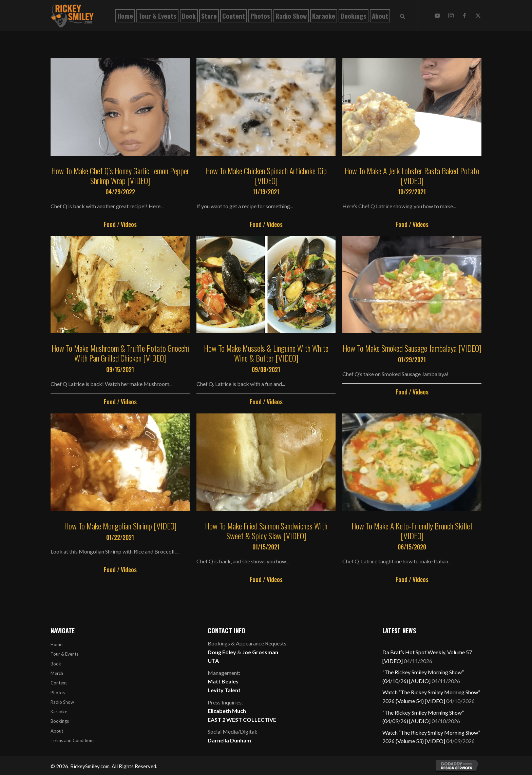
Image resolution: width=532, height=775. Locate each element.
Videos (129, 224)
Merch (57, 673)
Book (56, 664)
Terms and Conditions (72, 740)
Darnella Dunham (229, 740)
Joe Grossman (260, 652)
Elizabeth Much (227, 711)
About (57, 731)
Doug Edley (222, 652)
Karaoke (59, 712)
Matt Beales (223, 681)
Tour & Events (64, 654)
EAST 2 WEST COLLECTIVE (242, 720)
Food (110, 224)
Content (59, 683)
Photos (58, 693)
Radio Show (62, 702)
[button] (437, 16)
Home (56, 644)
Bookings (60, 721)
